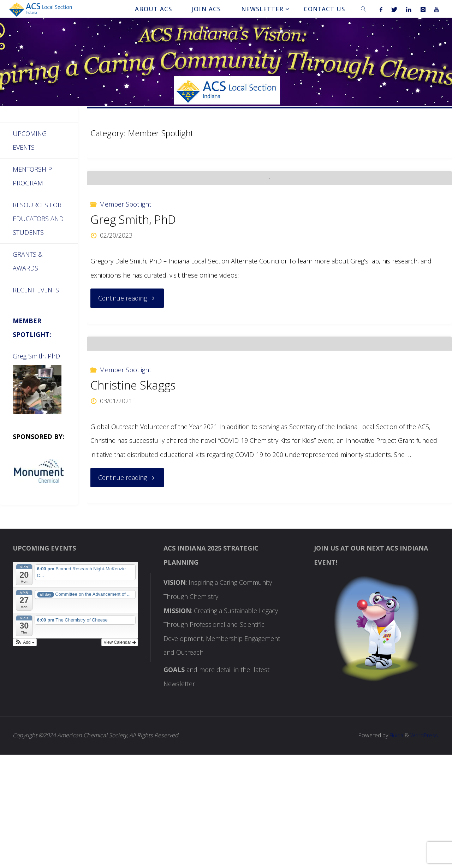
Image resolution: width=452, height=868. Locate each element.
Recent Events (36, 291)
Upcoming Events (30, 141)
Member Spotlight (125, 261)
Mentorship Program (32, 177)
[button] (25, 756)
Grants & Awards (28, 262)
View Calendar (120, 756)
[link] (364, 9)
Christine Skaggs (133, 498)
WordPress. (425, 849)
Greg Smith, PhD (133, 276)
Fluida (395, 849)
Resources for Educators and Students (38, 219)
